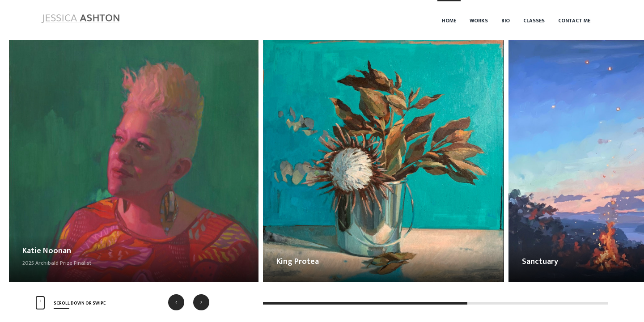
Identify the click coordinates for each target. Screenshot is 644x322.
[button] (176, 302)
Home (449, 21)
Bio (506, 21)
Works (479, 21)
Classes (534, 21)
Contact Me (574, 21)
